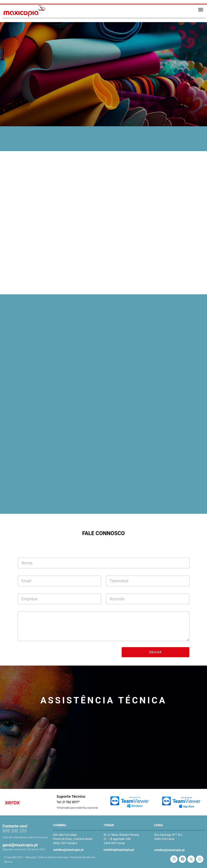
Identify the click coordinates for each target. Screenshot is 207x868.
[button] (201, 10)
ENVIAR (155, 652)
